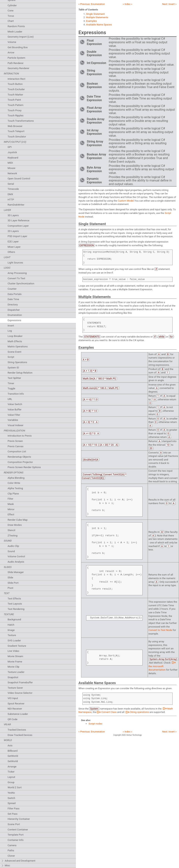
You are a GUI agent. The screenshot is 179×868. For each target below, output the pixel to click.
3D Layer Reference (19, 220)
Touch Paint (14, 100)
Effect (11, 514)
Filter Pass (13, 808)
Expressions (14, 320)
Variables (13, 420)
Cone (11, 11)
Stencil (11, 530)
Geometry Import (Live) (21, 37)
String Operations (17, 362)
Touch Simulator (17, 137)
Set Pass (13, 814)
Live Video (13, 651)
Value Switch (15, 404)
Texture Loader (16, 672)
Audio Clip (13, 546)
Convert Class (106, 712)
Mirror (11, 509)
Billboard (13, 751)
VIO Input (13, 698)
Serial (11, 184)
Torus (11, 16)
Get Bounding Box (18, 47)
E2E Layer (13, 242)
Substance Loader (18, 714)
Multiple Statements (97, 17)
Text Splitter (14, 378)
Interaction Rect (16, 79)
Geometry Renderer (18, 68)
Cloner (11, 856)
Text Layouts (15, 604)
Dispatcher (14, 310)
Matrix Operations (18, 346)
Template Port (16, 835)
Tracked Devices (17, 730)
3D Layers (13, 215)
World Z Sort (15, 787)
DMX (10, 194)
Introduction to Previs (20, 436)
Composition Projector (20, 462)
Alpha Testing (15, 488)
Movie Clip (13, 667)
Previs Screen (15, 441)
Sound (11, 551)
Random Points (16, 26)
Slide (10, 577)
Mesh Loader (15, 32)
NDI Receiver (15, 709)
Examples (91, 21)
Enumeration (15, 315)
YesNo (11, 793)
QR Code (13, 719)
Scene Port (14, 824)
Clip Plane (13, 494)
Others (11, 252)
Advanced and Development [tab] (18, 861)
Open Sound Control (19, 179)
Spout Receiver (16, 704)
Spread (12, 803)
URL (10, 399)
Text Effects (14, 599)
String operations (137, 712)
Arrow (11, 52)
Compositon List (17, 451)
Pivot (10, 588)
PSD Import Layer (17, 236)
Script (11, 357)
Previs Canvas (15, 446)
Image (11, 630)
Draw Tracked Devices (20, 735)
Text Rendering (16, 609)
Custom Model (126, 201)
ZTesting (13, 536)
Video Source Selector (20, 693)
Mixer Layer (14, 247)
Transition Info (16, 394)
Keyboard (13, 158)
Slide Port (13, 583)
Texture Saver (15, 688)
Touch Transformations (21, 121)
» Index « (127, 4)
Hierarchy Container (19, 819)
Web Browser (15, 126)
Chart (11, 21)
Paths (11, 850)
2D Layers (13, 231)
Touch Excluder (16, 89)
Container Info (16, 840)
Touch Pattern (15, 105)
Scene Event (14, 352)
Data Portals (15, 294)
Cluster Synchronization (21, 283)
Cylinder (12, 5)
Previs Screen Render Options (24, 467)
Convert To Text (16, 278)
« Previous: (92, 4)
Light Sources (15, 263)
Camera (12, 845)
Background (14, 619)
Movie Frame (15, 662)
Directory (13, 305)
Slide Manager (16, 572)
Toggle (11, 388)
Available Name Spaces (99, 25)
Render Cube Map (18, 520)
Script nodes (95, 724)
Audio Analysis (16, 562)
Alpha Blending (16, 478)
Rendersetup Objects (19, 457)
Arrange (12, 767)
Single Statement (95, 14)
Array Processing (17, 273)
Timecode (13, 189)
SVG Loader (14, 641)
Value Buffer (15, 410)
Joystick (12, 152)
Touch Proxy (15, 110)
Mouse (11, 168)
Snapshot (13, 677)
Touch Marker (15, 95)
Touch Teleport (16, 131)
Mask (11, 504)
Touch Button (15, 84)
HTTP (11, 200)
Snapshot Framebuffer (20, 682)
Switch (11, 798)
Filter (10, 499)
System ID (13, 368)
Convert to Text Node (160, 630)
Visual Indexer (15, 425)
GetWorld (13, 756)
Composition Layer (18, 226)
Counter (12, 289)
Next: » (169, 4)
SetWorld (13, 761)
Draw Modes (15, 525)
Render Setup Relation (20, 373)
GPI (10, 147)
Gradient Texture (17, 646)
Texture (12, 635)
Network (12, 173)
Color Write (14, 483)
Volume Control (16, 556)
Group (11, 782)
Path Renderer (16, 63)
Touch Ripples (16, 115)
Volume (12, 42)
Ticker (11, 772)
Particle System (16, 58)
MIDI (10, 163)
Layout (11, 777)
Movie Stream (15, 656)
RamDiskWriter (16, 205)
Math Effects (15, 341)
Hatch (11, 625)
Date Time (13, 299)
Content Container (18, 830)
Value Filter (14, 415)
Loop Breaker (15, 336)
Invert (11, 326)
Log (10, 331)
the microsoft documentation (162, 666)
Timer (11, 383)
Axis (10, 745)
